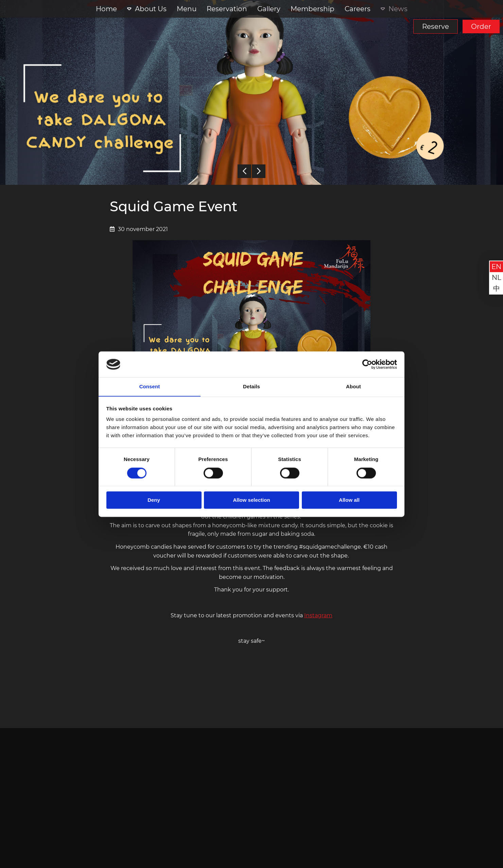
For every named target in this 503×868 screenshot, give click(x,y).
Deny (154, 500)
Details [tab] (252, 386)
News (398, 9)
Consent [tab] (150, 386)
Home (106, 9)
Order (481, 26)
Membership (313, 9)
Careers (358, 9)
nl (497, 278)
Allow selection (251, 500)
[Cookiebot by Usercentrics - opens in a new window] (367, 364)
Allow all (349, 500)
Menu (187, 9)
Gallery (269, 9)
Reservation (227, 9)
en (496, 267)
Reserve (436, 26)
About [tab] (353, 386)
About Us (151, 9)
